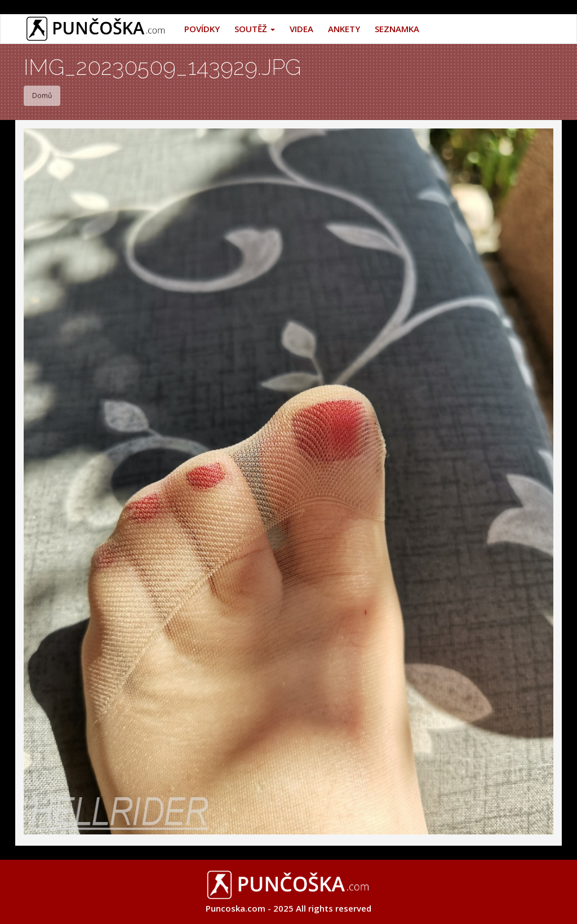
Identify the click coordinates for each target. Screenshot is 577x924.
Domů (42, 95)
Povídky (202, 29)
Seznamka (397, 29)
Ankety (344, 29)
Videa (301, 29)
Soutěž (255, 29)
